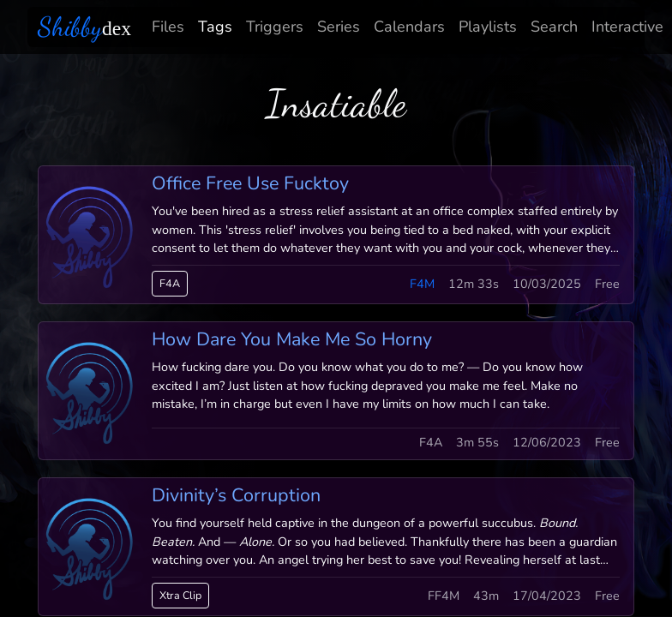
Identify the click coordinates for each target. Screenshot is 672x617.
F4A (170, 283)
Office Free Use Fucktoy (250, 183)
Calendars (409, 27)
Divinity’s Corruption (236, 495)
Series (339, 27)
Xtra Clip (180, 595)
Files (168, 27)
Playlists (488, 27)
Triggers (275, 27)
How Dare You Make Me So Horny (292, 339)
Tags (215, 27)
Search (554, 27)
